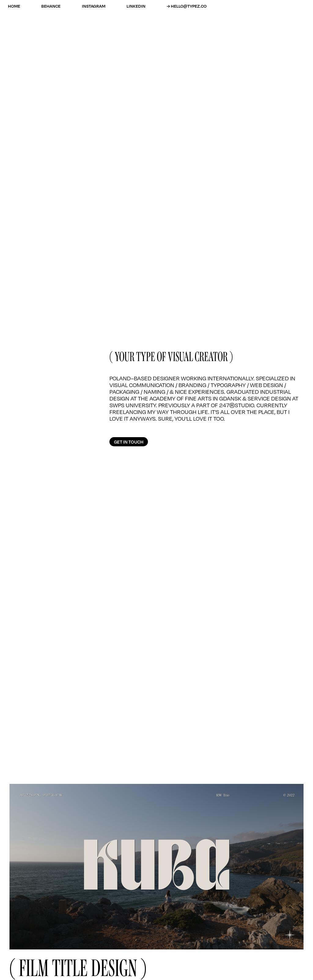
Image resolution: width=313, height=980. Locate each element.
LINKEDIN (136, 6)
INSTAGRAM (94, 6)
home (14, 6)
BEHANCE (51, 6)
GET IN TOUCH (129, 442)
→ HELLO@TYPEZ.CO (187, 6)
